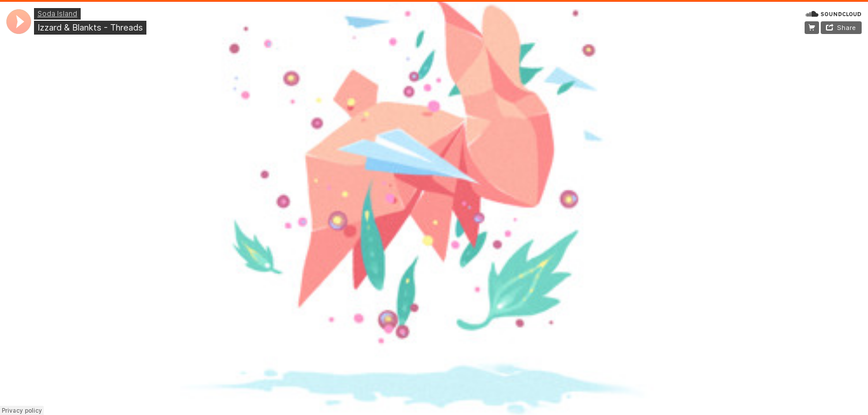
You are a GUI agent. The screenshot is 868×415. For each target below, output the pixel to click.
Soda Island (57, 14)
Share (846, 28)
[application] (19, 22)
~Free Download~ (812, 28)
